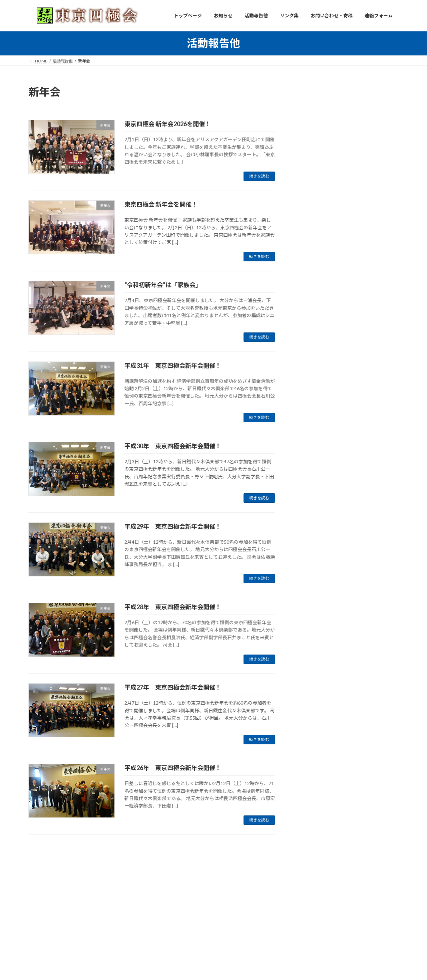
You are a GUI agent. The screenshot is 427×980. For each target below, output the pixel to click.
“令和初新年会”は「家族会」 (163, 285)
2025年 (308, 527)
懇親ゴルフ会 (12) (319, 212)
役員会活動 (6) (315, 145)
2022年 (308, 568)
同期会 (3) (311, 158)
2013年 (308, 663)
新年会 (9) (311, 172)
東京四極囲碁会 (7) (320, 226)
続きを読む (259, 176)
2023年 (308, 554)
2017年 (308, 609)
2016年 (308, 622)
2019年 (308, 581)
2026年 (308, 514)
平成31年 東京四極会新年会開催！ (173, 365)
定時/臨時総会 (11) (320, 185)
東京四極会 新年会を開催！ (161, 204)
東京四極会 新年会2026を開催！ (168, 124)
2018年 (308, 595)
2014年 (308, 649)
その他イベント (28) (321, 239)
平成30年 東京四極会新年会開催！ (173, 446)
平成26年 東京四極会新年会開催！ (173, 768)
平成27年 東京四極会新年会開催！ (173, 687)
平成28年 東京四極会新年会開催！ (173, 607)
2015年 (308, 636)
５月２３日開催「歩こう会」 (359, 456)
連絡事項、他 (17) (319, 253)
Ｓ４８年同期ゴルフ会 (352, 343)
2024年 (308, 541)
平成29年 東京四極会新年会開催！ (173, 526)
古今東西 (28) (314, 267)
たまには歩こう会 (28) (324, 199)
